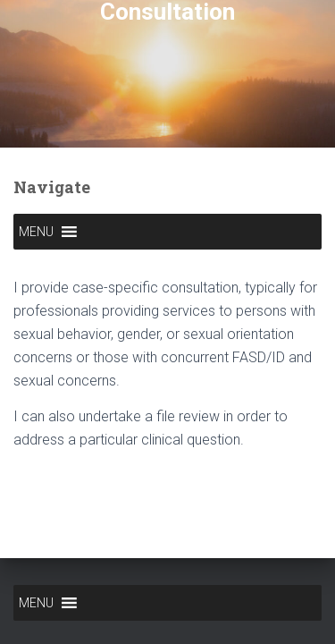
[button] (36, 232)
